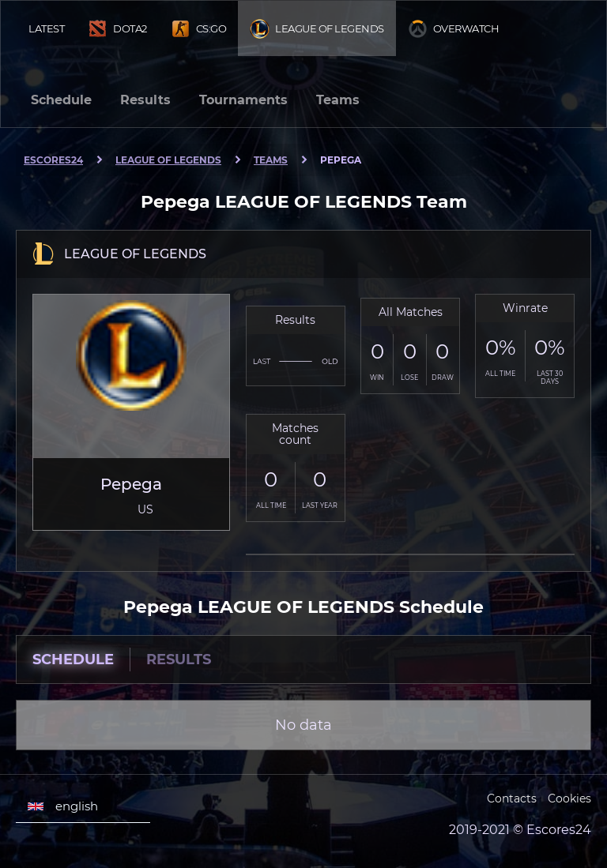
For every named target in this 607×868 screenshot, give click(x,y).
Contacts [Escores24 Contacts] (512, 798)
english (63, 806)
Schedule (61, 100)
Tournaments (243, 100)
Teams (338, 100)
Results (145, 100)
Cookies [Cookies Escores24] (569, 798)
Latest (46, 28)
